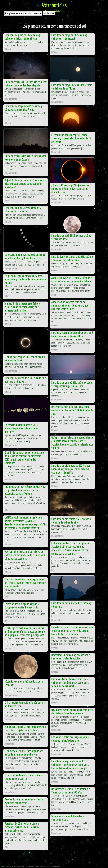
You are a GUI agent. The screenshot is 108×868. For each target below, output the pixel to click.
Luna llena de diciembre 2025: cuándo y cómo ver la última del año (71, 521)
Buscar (49, 13)
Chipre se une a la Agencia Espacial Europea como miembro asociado (22, 606)
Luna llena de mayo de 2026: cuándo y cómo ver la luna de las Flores (23, 108)
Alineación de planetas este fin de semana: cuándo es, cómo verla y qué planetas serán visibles (70, 305)
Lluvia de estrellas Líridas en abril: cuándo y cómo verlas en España (25, 158)
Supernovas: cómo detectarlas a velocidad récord (67, 818)
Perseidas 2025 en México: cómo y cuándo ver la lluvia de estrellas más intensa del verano (23, 827)
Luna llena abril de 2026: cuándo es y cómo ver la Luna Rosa (23, 209)
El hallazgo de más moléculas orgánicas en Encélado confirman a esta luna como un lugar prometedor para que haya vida (25, 631)
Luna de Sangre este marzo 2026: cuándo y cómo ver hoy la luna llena (72, 258)
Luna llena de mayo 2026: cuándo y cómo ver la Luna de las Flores (72, 87)
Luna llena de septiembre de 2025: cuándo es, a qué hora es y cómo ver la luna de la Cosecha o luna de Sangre (70, 765)
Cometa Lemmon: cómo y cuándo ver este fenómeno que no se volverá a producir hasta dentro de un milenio (72, 631)
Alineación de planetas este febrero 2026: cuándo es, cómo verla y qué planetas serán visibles (23, 307)
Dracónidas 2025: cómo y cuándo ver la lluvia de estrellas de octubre (71, 657)
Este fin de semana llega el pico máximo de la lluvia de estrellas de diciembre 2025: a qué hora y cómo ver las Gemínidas (25, 458)
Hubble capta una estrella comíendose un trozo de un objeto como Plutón (25, 728)
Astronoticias (54, 5)
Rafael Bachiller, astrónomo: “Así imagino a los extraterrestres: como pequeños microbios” (25, 184)
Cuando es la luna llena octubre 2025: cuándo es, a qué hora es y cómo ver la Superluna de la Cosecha (70, 682)
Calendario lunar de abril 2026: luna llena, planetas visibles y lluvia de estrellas (25, 256)
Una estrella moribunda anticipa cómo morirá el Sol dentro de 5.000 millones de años (72, 410)
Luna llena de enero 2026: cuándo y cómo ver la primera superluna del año (72, 384)
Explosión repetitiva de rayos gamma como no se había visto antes (70, 739)
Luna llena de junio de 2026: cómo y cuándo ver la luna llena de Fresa (22, 37)
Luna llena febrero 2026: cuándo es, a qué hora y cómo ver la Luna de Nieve (72, 334)
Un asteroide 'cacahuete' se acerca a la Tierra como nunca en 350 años (71, 791)
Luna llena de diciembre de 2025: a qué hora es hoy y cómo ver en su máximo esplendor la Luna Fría (71, 469)
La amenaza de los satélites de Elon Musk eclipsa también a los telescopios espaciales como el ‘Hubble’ (25, 490)
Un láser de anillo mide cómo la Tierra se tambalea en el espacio (25, 777)
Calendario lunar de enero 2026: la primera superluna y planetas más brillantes (22, 428)
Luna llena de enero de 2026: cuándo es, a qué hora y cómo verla (25, 380)
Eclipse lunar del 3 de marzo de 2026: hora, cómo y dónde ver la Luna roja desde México (25, 279)
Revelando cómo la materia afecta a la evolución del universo (24, 801)
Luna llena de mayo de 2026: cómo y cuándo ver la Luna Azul (69, 37)
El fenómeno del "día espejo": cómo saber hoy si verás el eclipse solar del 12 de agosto (71, 138)
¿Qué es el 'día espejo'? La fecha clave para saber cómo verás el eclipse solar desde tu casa (70, 189)
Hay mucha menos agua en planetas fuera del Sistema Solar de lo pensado (72, 711)
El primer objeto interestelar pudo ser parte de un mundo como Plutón (24, 753)
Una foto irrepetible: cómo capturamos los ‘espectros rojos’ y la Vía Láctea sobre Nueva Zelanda (25, 583)
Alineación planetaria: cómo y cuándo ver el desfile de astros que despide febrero (72, 279)
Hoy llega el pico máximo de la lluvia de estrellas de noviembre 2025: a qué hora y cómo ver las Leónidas (26, 555)
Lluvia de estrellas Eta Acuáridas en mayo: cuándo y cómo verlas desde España (26, 84)
